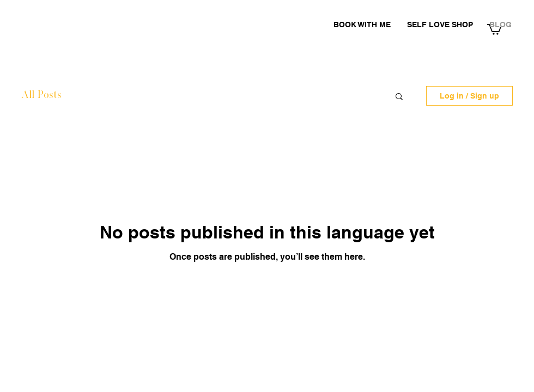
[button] (399, 97)
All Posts (41, 96)
